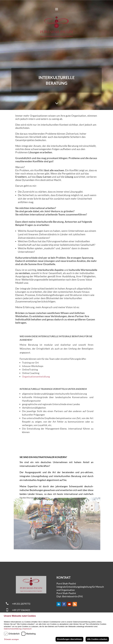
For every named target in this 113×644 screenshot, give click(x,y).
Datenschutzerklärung (13, 629)
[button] (12, 640)
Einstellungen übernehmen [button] (69, 639)
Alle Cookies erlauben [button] (97, 639)
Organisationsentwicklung (36, 376)
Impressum (27, 629)
